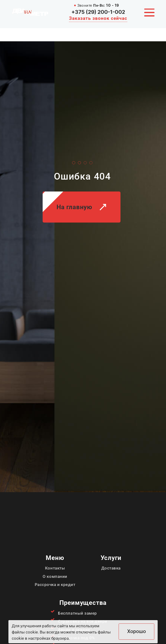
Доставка (111, 568)
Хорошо (137, 631)
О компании (55, 576)
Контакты (55, 568)
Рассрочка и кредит (55, 585)
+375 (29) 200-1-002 (98, 12)
